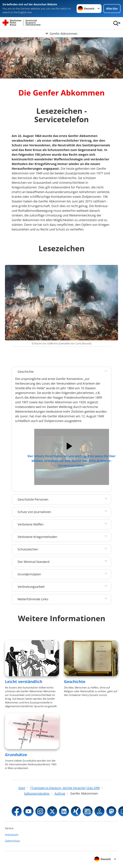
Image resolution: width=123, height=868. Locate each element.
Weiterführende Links (33, 599)
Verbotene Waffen (31, 524)
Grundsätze (16, 755)
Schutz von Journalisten (34, 512)
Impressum (12, 834)
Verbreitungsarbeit (31, 587)
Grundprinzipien (29, 574)
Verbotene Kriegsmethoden (37, 537)
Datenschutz (12, 841)
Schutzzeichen (28, 549)
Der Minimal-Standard (33, 562)
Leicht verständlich (24, 681)
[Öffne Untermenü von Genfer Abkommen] (61, 34)
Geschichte (26, 372)
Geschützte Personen (33, 499)
